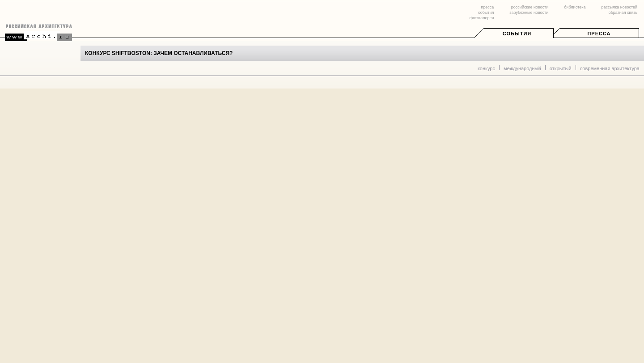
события (486, 13)
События (517, 34)
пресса (487, 7)
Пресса (599, 34)
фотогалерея (482, 18)
